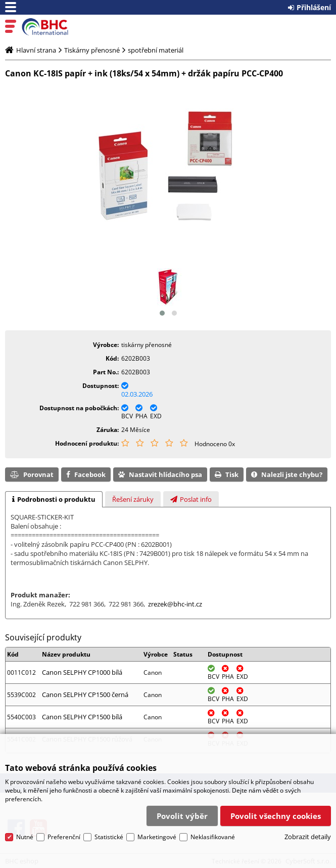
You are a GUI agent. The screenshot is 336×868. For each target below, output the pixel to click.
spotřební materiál (156, 50)
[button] (162, 313)
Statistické (109, 831)
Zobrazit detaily (308, 832)
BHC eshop (52, 27)
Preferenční (64, 831)
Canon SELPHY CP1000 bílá (82, 672)
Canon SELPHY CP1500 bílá (82, 717)
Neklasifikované (213, 831)
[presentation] (54, 499)
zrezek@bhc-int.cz (175, 604)
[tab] (54, 499)
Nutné (25, 831)
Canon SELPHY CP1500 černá (85, 695)
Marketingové (157, 831)
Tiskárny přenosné (92, 50)
